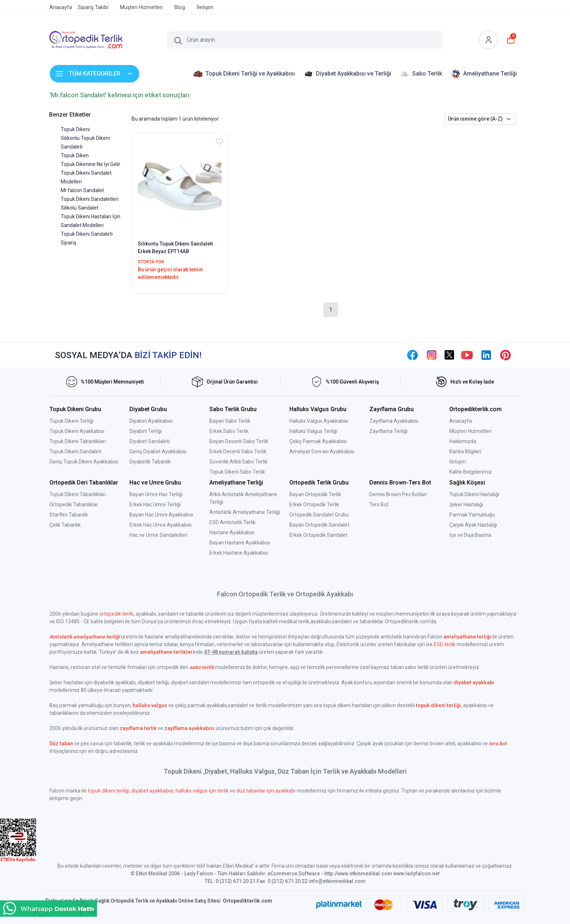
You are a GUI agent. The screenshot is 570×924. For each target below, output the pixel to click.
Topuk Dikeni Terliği (71, 421)
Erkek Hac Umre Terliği (155, 504)
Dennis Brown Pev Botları (398, 494)
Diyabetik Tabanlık (150, 462)
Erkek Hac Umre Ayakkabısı (160, 525)
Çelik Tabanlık (65, 525)
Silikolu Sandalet (80, 208)
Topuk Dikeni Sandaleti (75, 451)
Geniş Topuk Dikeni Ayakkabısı (84, 462)
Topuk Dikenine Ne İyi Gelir (91, 164)
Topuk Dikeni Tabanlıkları (78, 441)
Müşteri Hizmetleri (470, 431)
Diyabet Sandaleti (150, 441)
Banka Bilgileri (465, 451)
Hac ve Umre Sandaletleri (158, 535)
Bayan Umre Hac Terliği (156, 494)
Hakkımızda (463, 441)
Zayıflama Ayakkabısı (394, 421)
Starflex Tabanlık (69, 515)
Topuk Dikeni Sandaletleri (90, 199)
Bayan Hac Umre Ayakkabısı (161, 515)
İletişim (458, 462)
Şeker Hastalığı (466, 504)
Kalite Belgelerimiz (471, 472)
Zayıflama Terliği (388, 431)
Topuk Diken (75, 155)
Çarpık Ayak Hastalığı (473, 525)
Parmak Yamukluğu (472, 515)
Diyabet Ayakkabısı (151, 421)
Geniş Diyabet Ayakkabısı (158, 451)
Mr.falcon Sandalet (82, 190)
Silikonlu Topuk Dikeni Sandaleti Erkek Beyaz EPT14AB (175, 248)
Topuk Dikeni (75, 129)
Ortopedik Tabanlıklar (74, 504)
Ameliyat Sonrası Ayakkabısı (322, 451)
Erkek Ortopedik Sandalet (318, 535)
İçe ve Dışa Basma (470, 535)
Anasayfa (461, 421)
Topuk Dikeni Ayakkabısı (77, 431)
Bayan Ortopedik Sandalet (319, 525)
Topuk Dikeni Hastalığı (474, 494)
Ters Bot (379, 504)
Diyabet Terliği (146, 431)
